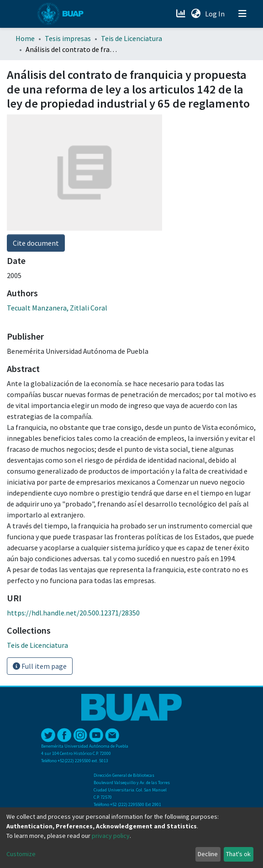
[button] (196, 14)
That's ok (238, 854)
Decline (208, 854)
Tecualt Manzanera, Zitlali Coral (57, 308)
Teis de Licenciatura (131, 38)
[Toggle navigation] (242, 14)
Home (25, 38)
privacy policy (111, 836)
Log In (216, 14)
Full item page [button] (40, 666)
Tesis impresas (68, 38)
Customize (21, 854)
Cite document (36, 243)
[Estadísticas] (181, 14)
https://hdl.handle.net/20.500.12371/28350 (73, 613)
